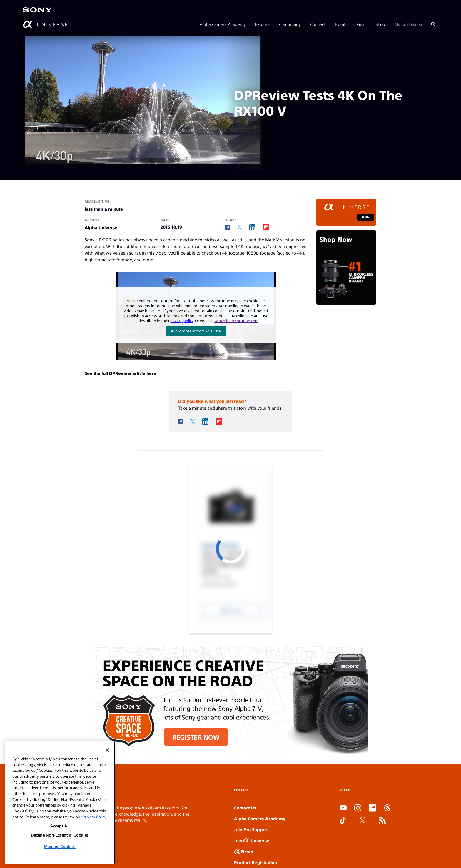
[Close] (107, 750)
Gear (361, 24)
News (243, 851)
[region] (60, 803)
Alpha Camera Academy (223, 24)
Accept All (60, 826)
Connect (318, 24)
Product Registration (255, 862)
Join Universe (252, 840)
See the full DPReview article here (120, 373)
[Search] (433, 24)
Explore (262, 24)
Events (341, 24)
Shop (380, 24)
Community (290, 24)
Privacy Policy (94, 817)
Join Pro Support (251, 829)
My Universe (409, 24)
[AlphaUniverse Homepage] (45, 24)
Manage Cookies (60, 846)
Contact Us (245, 808)
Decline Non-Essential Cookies (60, 835)
